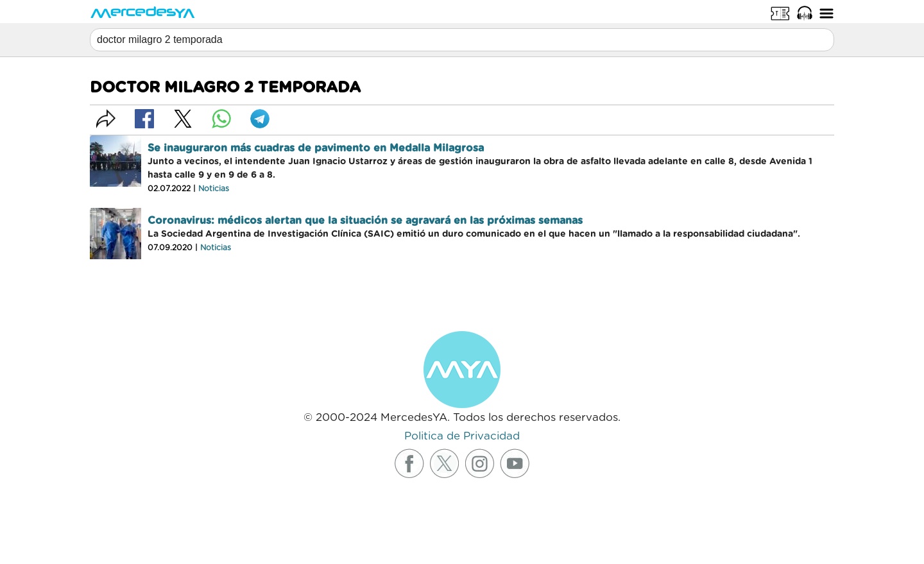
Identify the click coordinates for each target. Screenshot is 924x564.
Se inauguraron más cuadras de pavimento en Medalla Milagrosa (316, 148)
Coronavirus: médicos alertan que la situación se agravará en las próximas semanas (365, 221)
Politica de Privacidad (462, 436)
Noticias (214, 189)
